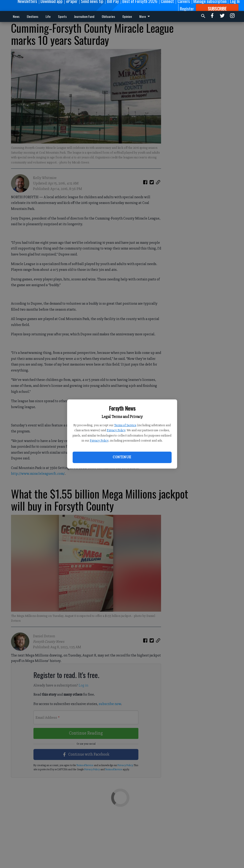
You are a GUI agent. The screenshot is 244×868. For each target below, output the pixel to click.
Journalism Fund (84, 16)
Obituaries (108, 16)
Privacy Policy (116, 430)
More (145, 16)
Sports (62, 16)
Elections (33, 16)
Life (48, 16)
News (16, 16)
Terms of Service (125, 425)
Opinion (127, 16)
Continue (122, 457)
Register (187, 8)
